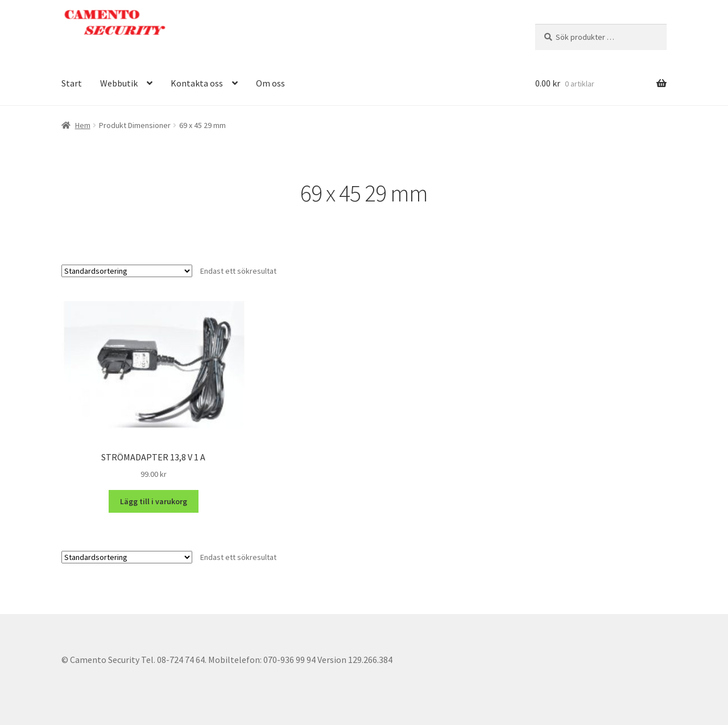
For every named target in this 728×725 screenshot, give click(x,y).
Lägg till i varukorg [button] (154, 501)
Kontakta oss (197, 83)
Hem (83, 125)
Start (72, 83)
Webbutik (119, 83)
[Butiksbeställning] (127, 271)
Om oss (270, 83)
